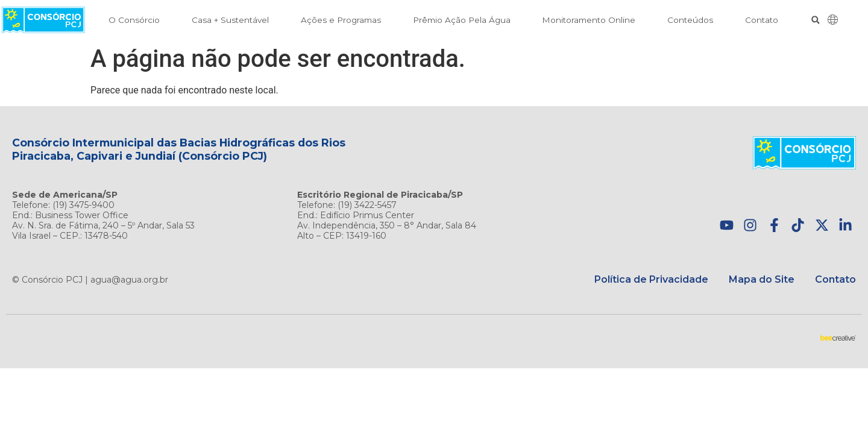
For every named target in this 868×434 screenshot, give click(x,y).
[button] (815, 20)
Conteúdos (690, 20)
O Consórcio (134, 20)
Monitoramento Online (589, 20)
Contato (762, 20)
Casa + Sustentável (230, 20)
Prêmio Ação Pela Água (462, 20)
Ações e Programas (341, 20)
